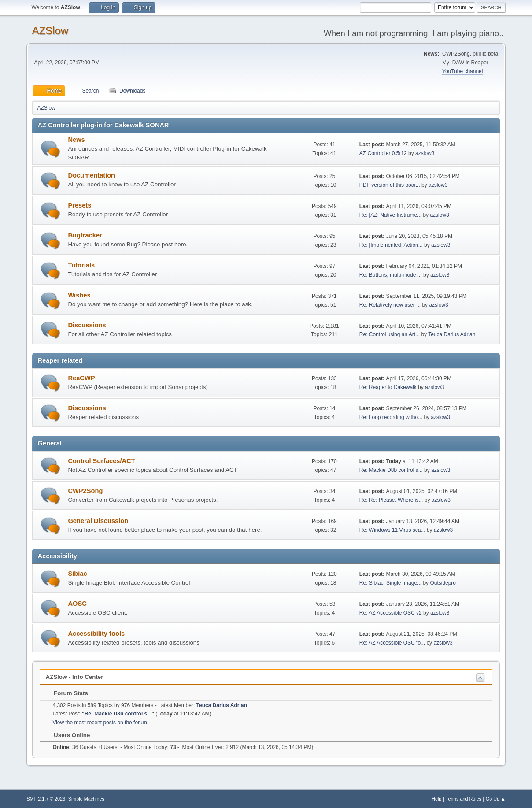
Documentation (91, 175)
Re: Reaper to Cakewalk (388, 387)
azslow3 (425, 153)
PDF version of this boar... (390, 185)
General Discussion (98, 521)
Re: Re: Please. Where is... (391, 500)
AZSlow (50, 31)
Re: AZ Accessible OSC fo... (392, 643)
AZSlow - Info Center (74, 677)
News (76, 140)
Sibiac (77, 574)
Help (436, 799)
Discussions (87, 325)
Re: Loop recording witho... (391, 417)
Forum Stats (66, 693)
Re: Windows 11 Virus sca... (392, 530)
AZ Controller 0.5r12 (383, 153)
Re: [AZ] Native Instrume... (390, 215)
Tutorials (81, 265)
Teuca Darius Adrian (452, 334)
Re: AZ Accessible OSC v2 (391, 613)
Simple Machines (86, 799)
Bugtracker (85, 235)
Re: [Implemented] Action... (391, 245)
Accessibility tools (96, 634)
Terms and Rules (464, 799)
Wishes (79, 295)
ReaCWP (81, 378)
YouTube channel (462, 71)
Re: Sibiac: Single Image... (390, 583)
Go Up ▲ (496, 799)
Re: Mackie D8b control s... (391, 470)
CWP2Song (85, 491)
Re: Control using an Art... (390, 334)
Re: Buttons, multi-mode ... (391, 275)
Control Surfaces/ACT (101, 461)
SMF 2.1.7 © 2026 (46, 799)
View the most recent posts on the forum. (100, 723)
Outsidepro (443, 583)
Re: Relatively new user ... (390, 305)
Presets (79, 205)
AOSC (77, 604)
